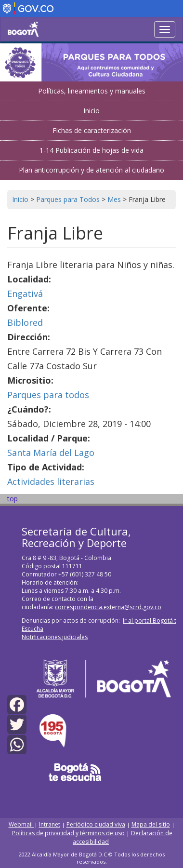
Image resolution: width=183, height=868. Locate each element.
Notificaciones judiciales (55, 637)
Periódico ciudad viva (96, 824)
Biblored (25, 322)
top (13, 499)
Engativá (25, 294)
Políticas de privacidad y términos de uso (68, 833)
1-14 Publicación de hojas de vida (91, 150)
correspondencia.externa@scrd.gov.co (108, 607)
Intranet (50, 824)
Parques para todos (48, 395)
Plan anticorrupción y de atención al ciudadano (91, 170)
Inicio (91, 111)
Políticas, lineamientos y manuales (92, 91)
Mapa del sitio (151, 824)
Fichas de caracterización (92, 130)
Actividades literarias (51, 481)
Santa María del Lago (51, 453)
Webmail (21, 824)
